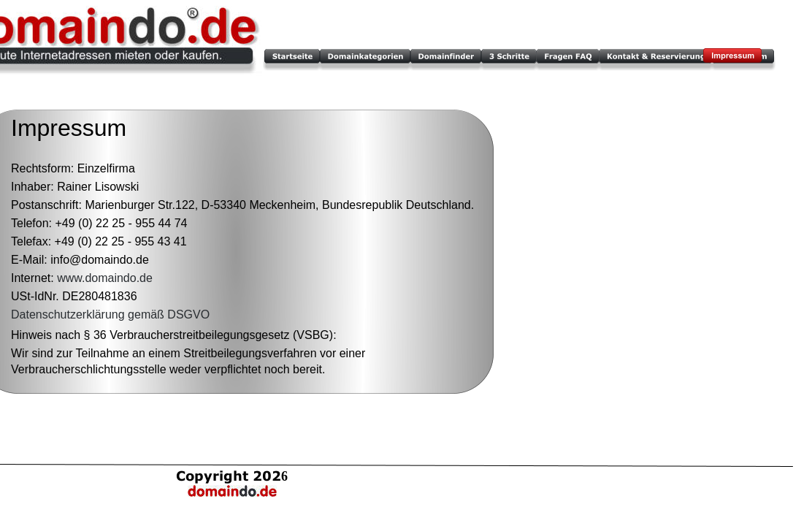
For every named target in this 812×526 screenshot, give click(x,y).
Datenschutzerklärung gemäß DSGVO (110, 315)
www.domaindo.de (105, 278)
